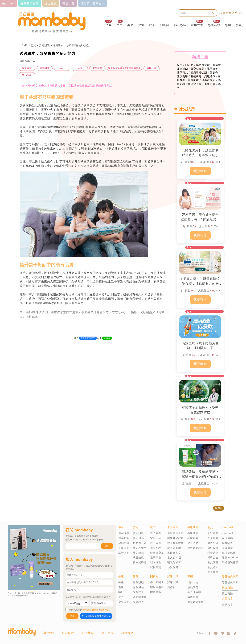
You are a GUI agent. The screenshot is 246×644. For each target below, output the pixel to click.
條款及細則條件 (90, 610)
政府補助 (182, 69)
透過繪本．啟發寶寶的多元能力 (72, 45)
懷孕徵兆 (182, 73)
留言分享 (213, 543)
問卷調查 (213, 553)
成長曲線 (138, 558)
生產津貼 (124, 548)
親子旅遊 (156, 543)
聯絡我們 (127, 633)
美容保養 (227, 548)
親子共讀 (27, 68)
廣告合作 (108, 633)
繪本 (62, 68)
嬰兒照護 (44, 45)
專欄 (228, 25)
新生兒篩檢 (140, 562)
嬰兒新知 (138, 553)
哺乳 (121, 592)
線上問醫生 (157, 582)
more (219, 508)
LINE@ (107, 338)
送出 (107, 546)
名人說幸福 (174, 558)
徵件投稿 (213, 548)
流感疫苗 (193, 80)
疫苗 (180, 65)
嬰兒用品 (138, 538)
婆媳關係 (227, 543)
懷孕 (109, 25)
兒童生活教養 (115, 68)
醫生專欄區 (157, 587)
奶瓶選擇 (210, 76)
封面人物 (193, 582)
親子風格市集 (207, 84)
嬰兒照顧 (97, 68)
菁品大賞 (227, 605)
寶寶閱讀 (45, 68)
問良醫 (165, 25)
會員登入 (213, 567)
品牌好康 (193, 538)
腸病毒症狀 (203, 65)
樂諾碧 (192, 84)
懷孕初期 (124, 538)
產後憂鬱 (182, 76)
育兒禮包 (213, 533)
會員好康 (213, 538)
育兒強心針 (140, 543)
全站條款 (68, 633)
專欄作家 (152, 68)
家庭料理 (156, 548)
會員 (239, 25)
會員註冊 (213, 562)
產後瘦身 (196, 76)
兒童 (141, 25)
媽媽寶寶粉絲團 (88, 338)
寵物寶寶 (156, 567)
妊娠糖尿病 (208, 80)
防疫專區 (156, 592)
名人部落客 (194, 592)
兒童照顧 (138, 582)
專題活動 (214, 25)
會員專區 (213, 572)
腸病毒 (217, 65)
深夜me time (230, 558)
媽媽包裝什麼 (230, 562)
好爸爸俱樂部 (230, 582)
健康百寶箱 (157, 553)
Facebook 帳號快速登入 (96, 616)
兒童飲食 (138, 592)
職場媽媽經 (229, 553)
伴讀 (80, 68)
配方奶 (189, 65)
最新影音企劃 (176, 533)
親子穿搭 (156, 558)
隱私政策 (105, 610)
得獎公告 (213, 558)
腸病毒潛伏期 (199, 73)
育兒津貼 (124, 602)
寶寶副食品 (197, 69)
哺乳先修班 (174, 562)
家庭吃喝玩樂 (134, 68)
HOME (24, 45)
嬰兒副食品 (140, 548)
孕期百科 (124, 543)
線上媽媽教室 (176, 543)
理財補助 (156, 562)
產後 (121, 587)
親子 (152, 25)
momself (228, 533)
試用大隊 (197, 25)
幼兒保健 (173, 567)
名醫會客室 (174, 553)
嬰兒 (130, 25)
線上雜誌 (227, 594)
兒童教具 (138, 602)
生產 (119, 25)
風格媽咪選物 (196, 602)
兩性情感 (227, 538)
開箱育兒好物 (176, 538)
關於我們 (48, 633)
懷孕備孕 (124, 533)
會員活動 (193, 543)
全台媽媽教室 (196, 548)
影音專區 (180, 25)
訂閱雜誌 (88, 633)
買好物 (171, 587)
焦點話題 (193, 587)
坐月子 (122, 597)
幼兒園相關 (140, 597)
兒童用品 (138, 587)
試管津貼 (124, 553)
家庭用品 (156, 538)
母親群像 (193, 597)
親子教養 (213, 69)
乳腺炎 (214, 73)
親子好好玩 (174, 548)
